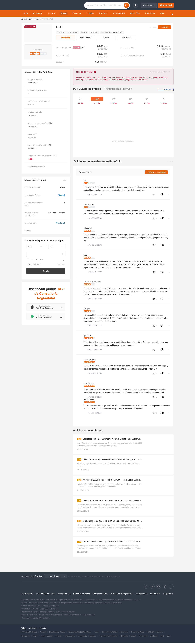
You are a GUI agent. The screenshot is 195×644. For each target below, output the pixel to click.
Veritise (160, 633)
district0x (124, 637)
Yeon (97, 633)
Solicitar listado (141, 595)
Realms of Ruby (138, 633)
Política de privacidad (82, 595)
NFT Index (26, 637)
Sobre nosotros (27, 595)
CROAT (150, 633)
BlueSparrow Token (57, 633)
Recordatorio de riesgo (45, 595)
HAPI (35, 637)
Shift (162, 637)
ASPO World (70, 637)
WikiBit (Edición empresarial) (121, 595)
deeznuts (124, 633)
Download (166, 5)
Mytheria (154, 637)
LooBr (134, 637)
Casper (93, 637)
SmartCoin (83, 637)
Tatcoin (43, 633)
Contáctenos (155, 595)
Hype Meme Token (110, 633)
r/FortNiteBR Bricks (29, 633)
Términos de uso (64, 595)
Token (44, 19)
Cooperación (168, 595)
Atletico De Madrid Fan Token (80, 633)
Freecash (143, 637)
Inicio (37, 19)
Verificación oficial (100, 595)
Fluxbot (58, 637)
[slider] (38, 53)
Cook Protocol (46, 637)
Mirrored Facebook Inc (108, 637)
